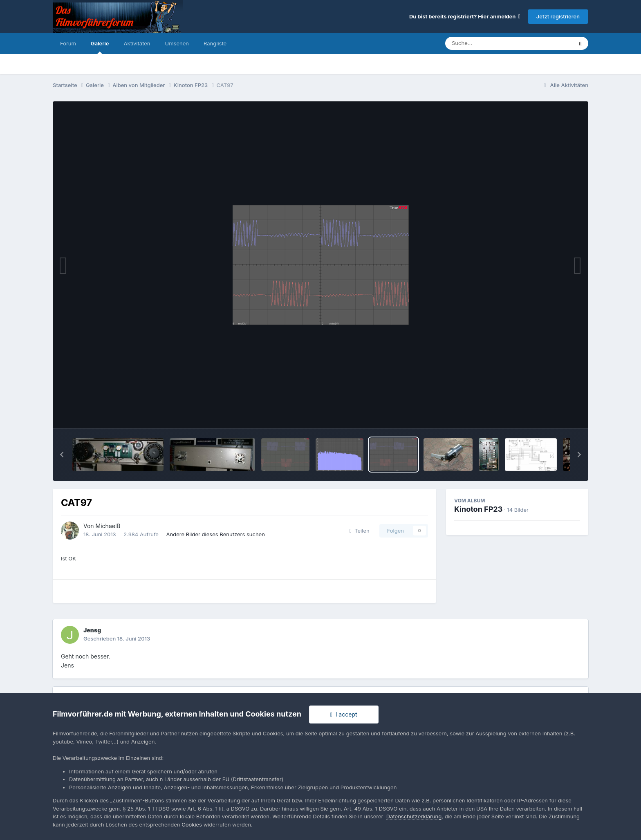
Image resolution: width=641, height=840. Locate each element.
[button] (62, 455)
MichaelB (108, 526)
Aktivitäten (137, 43)
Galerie (100, 47)
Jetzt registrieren (558, 16)
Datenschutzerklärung (414, 816)
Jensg (92, 630)
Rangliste (215, 43)
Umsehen (177, 43)
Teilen (360, 531)
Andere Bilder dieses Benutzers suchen (216, 534)
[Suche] (492, 43)
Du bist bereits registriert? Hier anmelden (465, 16)
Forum (68, 43)
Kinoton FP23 (478, 509)
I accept (344, 714)
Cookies (192, 824)
